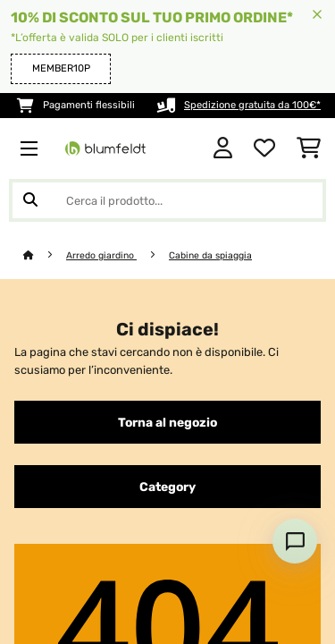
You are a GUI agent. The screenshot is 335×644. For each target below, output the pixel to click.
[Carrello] (309, 148)
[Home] (45, 255)
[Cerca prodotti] (167, 200)
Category (167, 487)
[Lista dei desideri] (264, 148)
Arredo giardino (101, 255)
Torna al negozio (167, 422)
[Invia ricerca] (30, 200)
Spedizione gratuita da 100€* (252, 105)
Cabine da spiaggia (210, 255)
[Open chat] (295, 541)
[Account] (223, 148)
